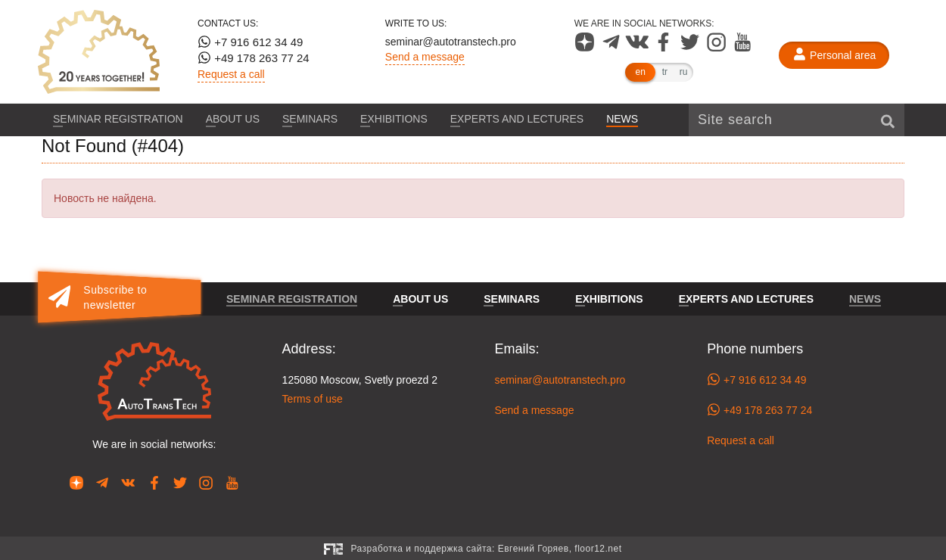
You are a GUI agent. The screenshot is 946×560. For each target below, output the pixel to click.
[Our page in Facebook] (665, 48)
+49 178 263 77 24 (254, 58)
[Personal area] (834, 55)
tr (665, 72)
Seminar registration (118, 119)
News (622, 119)
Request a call (231, 74)
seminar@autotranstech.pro (451, 42)
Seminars (310, 119)
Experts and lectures (517, 119)
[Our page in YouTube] (743, 48)
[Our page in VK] (638, 48)
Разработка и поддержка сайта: (486, 549)
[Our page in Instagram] (718, 48)
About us (233, 119)
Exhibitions (394, 119)
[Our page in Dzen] (586, 48)
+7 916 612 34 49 (250, 42)
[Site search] (797, 120)
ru (684, 72)
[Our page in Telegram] (613, 48)
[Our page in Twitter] (691, 48)
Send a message (425, 57)
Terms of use (313, 399)
